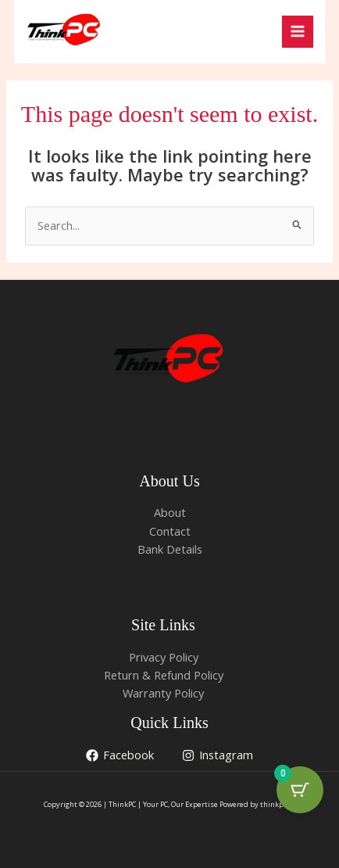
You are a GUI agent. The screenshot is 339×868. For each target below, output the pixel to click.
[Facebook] (120, 755)
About (170, 512)
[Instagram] (218, 755)
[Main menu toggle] (298, 31)
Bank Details (170, 549)
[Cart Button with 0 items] (300, 790)
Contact (170, 531)
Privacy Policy (164, 657)
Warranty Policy (163, 693)
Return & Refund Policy (164, 675)
